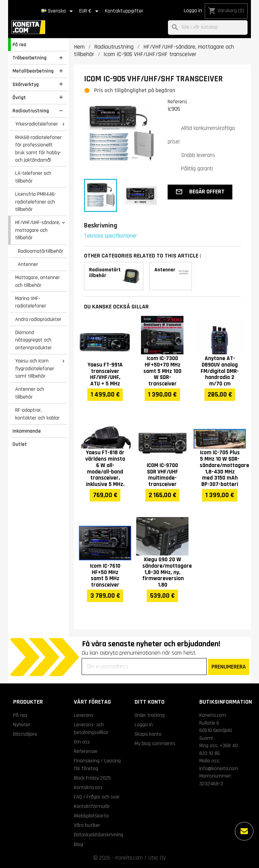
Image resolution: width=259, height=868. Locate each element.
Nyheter (22, 725)
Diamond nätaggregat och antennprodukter (34, 340)
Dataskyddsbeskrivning (98, 835)
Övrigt (19, 98)
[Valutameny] (90, 11)
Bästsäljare (25, 734)
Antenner (28, 264)
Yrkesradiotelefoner (37, 124)
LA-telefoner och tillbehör (33, 177)
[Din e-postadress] (144, 667)
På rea (19, 45)
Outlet (20, 444)
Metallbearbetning (33, 71)
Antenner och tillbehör (30, 393)
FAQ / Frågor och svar (97, 797)
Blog (78, 844)
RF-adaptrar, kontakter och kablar (37, 414)
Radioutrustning (31, 111)
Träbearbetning (30, 58)
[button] (200, 192)
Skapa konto (148, 734)
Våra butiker (87, 825)
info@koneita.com (219, 768)
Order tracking (150, 715)
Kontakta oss (88, 787)
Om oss (82, 742)
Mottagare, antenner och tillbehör (38, 281)
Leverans (84, 715)
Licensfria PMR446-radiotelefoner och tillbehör (36, 202)
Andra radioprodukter (38, 319)
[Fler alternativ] (244, 831)
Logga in (193, 11)
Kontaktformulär (92, 806)
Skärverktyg (26, 84)
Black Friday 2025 (92, 778)
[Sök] (208, 28)
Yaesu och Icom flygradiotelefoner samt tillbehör (35, 368)
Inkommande (27, 431)
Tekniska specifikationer (110, 236)
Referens (177, 102)
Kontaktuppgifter (124, 11)
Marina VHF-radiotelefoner (31, 302)
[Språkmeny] (58, 11)
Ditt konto (150, 702)
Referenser (86, 751)
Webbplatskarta (91, 816)
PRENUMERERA (229, 667)
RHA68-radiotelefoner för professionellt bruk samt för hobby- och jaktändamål (38, 149)
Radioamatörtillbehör (41, 251)
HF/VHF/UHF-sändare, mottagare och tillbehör (38, 230)
